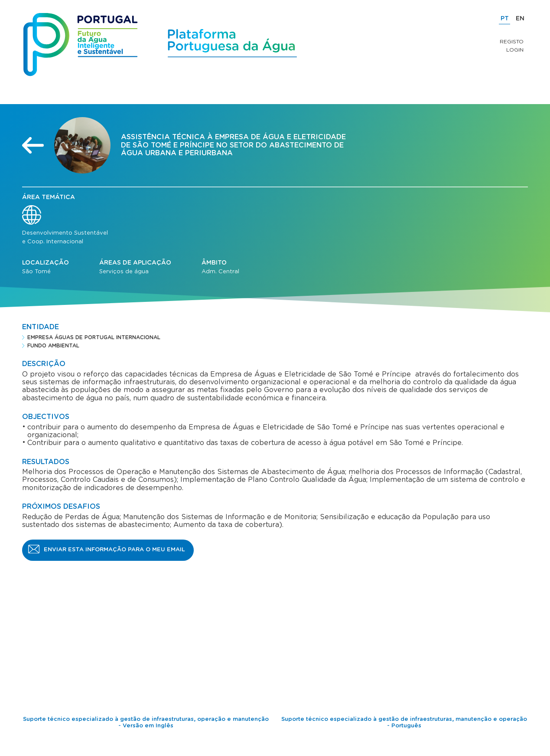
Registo (512, 42)
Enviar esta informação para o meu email (114, 550)
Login (515, 50)
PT (505, 19)
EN (520, 19)
